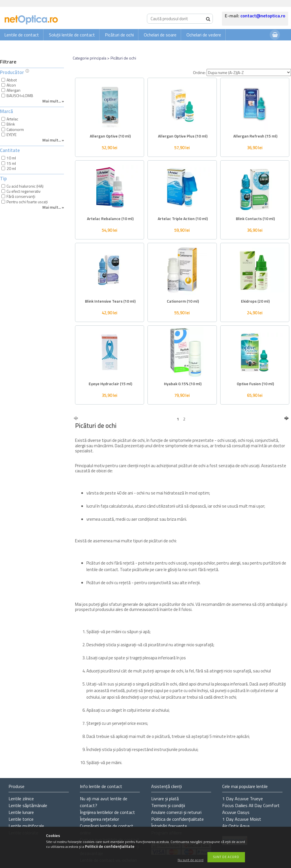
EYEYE (12, 135)
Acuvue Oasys (236, 812)
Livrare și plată (165, 799)
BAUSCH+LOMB (20, 96)
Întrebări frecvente (169, 826)
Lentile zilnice (21, 799)
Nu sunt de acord (191, 860)
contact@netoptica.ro (263, 16)
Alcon (11, 85)
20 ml (11, 168)
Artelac (12, 119)
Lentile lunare (21, 812)
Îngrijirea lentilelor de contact (107, 812)
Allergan (13, 90)
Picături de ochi (119, 35)
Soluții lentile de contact (72, 35)
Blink (11, 124)
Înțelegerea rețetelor (99, 819)
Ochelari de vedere (204, 35)
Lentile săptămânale (28, 805)
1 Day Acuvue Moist (242, 819)
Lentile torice (21, 819)
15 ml (11, 163)
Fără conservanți (21, 196)
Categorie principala (90, 58)
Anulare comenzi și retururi (176, 812)
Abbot (12, 80)
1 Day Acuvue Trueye (243, 799)
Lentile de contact (22, 35)
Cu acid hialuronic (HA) (25, 186)
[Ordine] (249, 72)
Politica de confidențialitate (177, 819)
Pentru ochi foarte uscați (27, 202)
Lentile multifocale (26, 826)
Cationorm (15, 129)
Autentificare (251, 46)
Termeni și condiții (168, 805)
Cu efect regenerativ (24, 191)
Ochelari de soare (160, 35)
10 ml (11, 158)
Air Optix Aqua (236, 826)
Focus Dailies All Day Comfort (251, 805)
